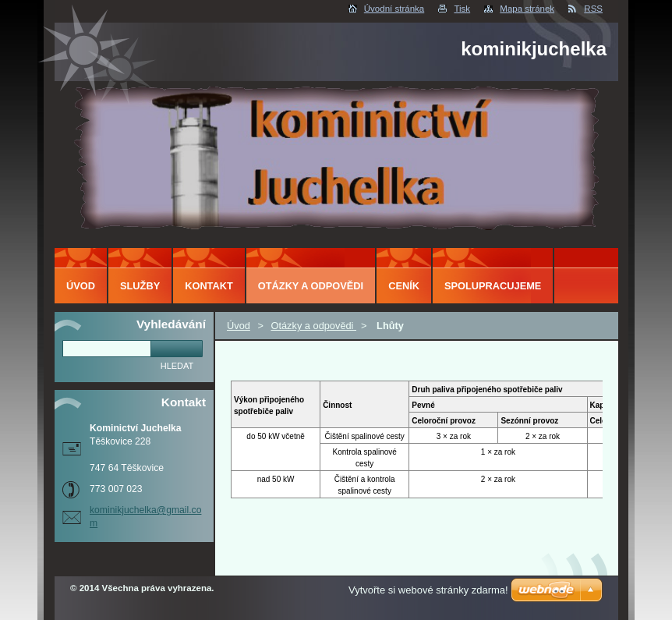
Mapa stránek (527, 9)
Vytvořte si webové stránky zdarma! (428, 590)
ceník (404, 286)
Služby (140, 286)
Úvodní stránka (394, 9)
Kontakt (209, 286)
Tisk (462, 9)
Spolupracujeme (493, 286)
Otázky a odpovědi (313, 326)
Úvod (239, 326)
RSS (593, 9)
